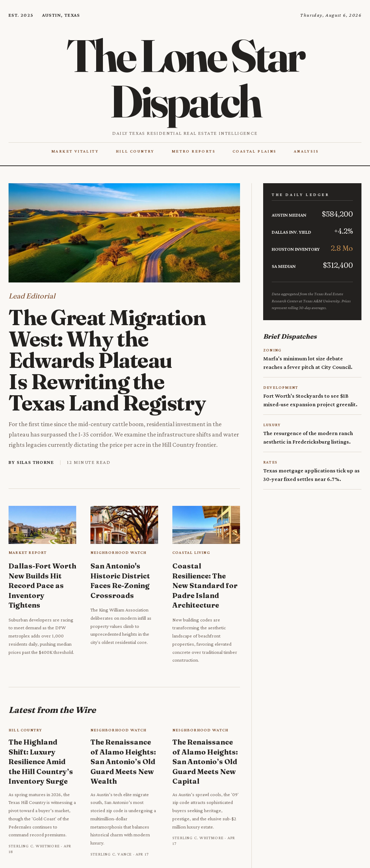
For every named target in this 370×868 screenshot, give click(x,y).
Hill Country (135, 151)
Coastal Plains (255, 151)
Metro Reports (194, 151)
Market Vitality (75, 151)
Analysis (306, 151)
